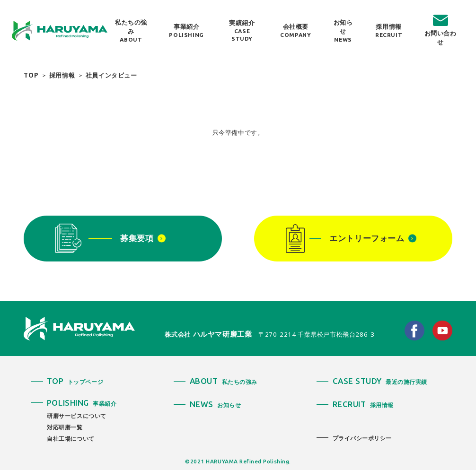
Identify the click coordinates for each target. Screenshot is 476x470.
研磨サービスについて (77, 416)
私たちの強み (131, 31)
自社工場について (71, 438)
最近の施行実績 (380, 382)
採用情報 (389, 30)
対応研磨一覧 (65, 427)
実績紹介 (242, 31)
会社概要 (295, 30)
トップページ (75, 382)
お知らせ (343, 31)
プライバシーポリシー (362, 438)
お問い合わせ (441, 38)
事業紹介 (186, 30)
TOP (31, 75)
